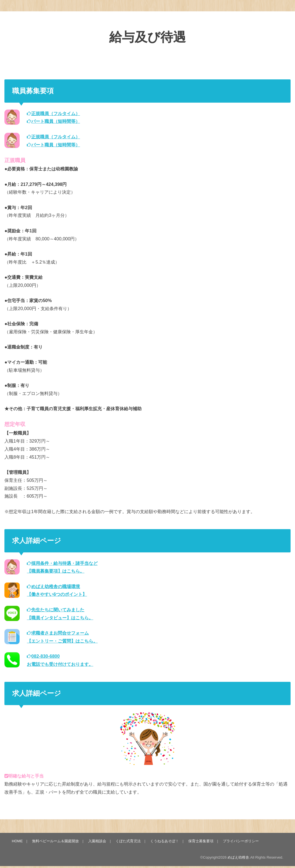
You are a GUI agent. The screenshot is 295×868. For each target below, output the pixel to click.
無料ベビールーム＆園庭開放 (55, 841)
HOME (17, 841)
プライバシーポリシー (241, 841)
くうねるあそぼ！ (165, 841)
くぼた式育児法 (128, 841)
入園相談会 (97, 841)
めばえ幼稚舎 (238, 857)
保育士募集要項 (201, 841)
